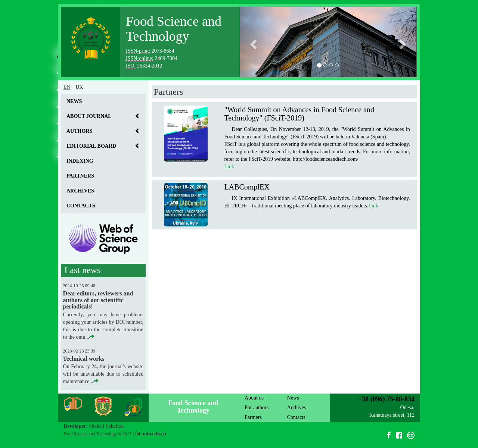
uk (79, 87)
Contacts (81, 206)
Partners (80, 176)
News (74, 101)
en (67, 87)
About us (254, 398)
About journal (89, 116)
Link (229, 167)
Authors (79, 131)
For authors (257, 408)
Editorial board (91, 146)
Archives (80, 191)
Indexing (80, 161)
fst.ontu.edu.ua (151, 434)
